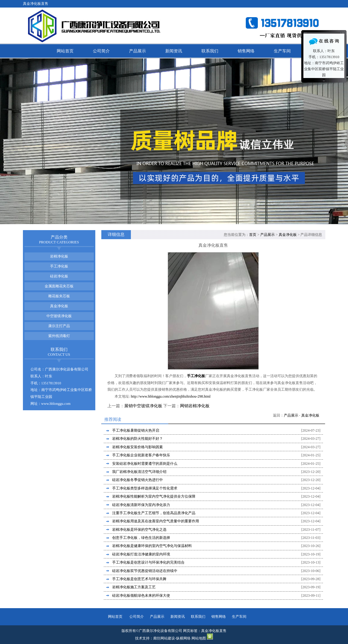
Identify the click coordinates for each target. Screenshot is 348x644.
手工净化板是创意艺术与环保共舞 (139, 579)
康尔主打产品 (59, 326)
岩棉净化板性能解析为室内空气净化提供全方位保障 (154, 496)
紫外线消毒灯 (59, 336)
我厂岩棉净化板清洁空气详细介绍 (139, 472)
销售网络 (246, 51)
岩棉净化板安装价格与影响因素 (138, 447)
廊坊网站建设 (164, 638)
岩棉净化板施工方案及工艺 (134, 587)
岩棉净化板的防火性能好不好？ (138, 439)
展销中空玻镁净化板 (143, 406)
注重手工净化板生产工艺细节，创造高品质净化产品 (154, 513)
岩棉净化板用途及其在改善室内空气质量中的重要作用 (156, 521)
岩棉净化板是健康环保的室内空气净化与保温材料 (152, 546)
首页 (253, 235)
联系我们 (210, 51)
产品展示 (138, 51)
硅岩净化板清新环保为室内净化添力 (141, 505)
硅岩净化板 (59, 276)
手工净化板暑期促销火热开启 (136, 430)
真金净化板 (288, 235)
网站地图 (199, 638)
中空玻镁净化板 (59, 316)
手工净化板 (59, 266)
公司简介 (101, 51)
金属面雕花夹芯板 (59, 286)
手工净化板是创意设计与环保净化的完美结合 (148, 562)
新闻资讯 (174, 51)
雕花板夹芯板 (59, 296)
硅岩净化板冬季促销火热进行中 (138, 480)
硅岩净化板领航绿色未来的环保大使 (141, 596)
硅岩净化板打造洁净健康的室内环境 (141, 554)
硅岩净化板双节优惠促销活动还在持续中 (145, 571)
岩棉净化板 (59, 256)
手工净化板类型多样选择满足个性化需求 (145, 488)
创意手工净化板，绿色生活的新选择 (141, 538)
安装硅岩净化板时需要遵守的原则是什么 (145, 464)
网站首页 (65, 51)
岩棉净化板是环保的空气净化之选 (139, 530)
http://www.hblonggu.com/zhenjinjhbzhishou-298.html (171, 396)
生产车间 (282, 51)
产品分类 (59, 240)
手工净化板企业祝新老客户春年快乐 (141, 455)
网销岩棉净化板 (195, 406)
